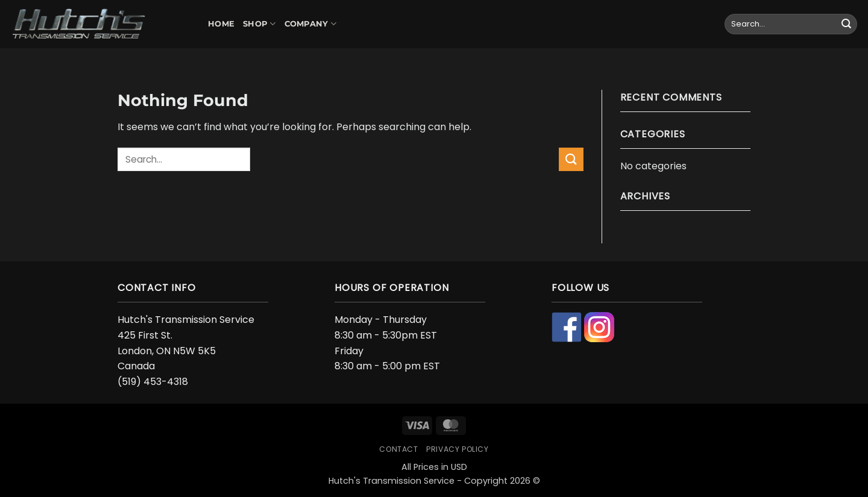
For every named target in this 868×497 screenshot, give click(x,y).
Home (221, 24)
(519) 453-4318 (153, 382)
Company (310, 24)
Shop (259, 24)
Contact (398, 449)
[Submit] (846, 24)
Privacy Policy (458, 449)
